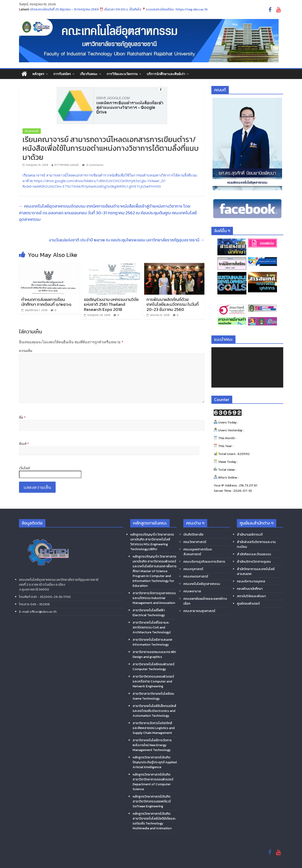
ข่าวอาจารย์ (32, 131)
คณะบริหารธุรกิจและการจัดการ (204, 562)
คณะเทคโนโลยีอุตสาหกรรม (202, 584)
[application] (247, 367)
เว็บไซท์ (24, 468)
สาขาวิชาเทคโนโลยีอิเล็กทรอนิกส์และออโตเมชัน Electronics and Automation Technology (154, 711)
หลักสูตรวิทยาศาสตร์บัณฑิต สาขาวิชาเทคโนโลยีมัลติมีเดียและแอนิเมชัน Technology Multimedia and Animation (154, 821)
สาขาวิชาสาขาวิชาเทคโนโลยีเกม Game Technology (153, 696)
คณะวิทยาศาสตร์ (195, 542)
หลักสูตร (38, 74)
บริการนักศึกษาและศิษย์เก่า (166, 74)
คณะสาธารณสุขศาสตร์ (199, 611)
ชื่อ (22, 417)
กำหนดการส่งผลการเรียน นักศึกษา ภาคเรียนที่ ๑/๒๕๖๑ (46, 302)
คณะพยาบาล (192, 591)
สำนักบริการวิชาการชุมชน (254, 562)
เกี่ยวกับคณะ (89, 74)
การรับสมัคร (62, 74)
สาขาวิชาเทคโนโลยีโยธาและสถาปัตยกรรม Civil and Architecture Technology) (152, 627)
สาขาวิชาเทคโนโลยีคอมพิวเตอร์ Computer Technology (154, 667)
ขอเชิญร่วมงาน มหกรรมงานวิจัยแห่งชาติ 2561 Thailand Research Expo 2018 (111, 304)
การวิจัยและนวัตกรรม (122, 74)
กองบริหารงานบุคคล (251, 581)
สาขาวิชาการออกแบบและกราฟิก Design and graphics (154, 654)
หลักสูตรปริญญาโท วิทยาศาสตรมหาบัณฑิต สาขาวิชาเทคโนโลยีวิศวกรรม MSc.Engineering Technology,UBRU (152, 542)
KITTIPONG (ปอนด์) (67, 165)
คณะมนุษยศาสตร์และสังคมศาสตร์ (198, 552)
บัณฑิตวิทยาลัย (193, 535)
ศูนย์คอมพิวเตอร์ (248, 604)
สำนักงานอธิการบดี (250, 535)
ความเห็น (26, 351)
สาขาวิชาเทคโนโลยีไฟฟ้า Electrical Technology (149, 613)
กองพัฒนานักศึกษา (250, 589)
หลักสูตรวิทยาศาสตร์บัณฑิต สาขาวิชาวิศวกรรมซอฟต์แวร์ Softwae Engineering (152, 801)
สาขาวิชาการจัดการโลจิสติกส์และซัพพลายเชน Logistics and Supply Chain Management (154, 728)
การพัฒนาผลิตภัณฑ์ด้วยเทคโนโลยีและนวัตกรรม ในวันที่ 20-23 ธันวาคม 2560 (173, 304)
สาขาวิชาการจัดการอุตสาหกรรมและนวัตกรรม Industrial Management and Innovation (154, 598)
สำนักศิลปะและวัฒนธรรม (254, 554)
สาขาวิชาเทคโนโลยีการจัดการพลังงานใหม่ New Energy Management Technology (152, 745)
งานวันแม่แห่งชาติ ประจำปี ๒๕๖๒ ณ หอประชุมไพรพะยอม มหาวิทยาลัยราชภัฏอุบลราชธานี (127, 240)
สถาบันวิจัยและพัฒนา (251, 596)
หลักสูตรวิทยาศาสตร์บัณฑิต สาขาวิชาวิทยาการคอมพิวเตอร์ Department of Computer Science (153, 782)
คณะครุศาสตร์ (193, 569)
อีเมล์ (24, 444)
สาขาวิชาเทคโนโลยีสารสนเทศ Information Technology (152, 642)
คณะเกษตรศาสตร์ (196, 576)
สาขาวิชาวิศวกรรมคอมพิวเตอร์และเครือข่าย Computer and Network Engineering (153, 681)
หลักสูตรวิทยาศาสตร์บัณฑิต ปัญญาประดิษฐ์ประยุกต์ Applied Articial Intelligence (155, 762)
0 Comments (93, 165)
